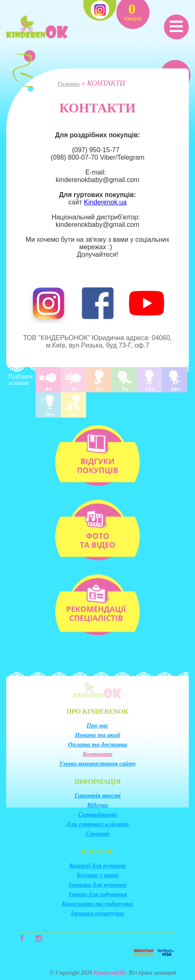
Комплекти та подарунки (97, 904)
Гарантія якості (98, 795)
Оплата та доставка (97, 744)
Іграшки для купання (98, 885)
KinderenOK (110, 973)
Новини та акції (97, 735)
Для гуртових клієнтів (97, 824)
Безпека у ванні (97, 875)
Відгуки (98, 805)
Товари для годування (98, 894)
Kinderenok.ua (105, 202)
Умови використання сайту (98, 764)
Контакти (97, 754)
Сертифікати (98, 815)
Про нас (97, 725)
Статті (97, 834)
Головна (69, 84)
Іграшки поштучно (97, 913)
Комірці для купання (98, 866)
